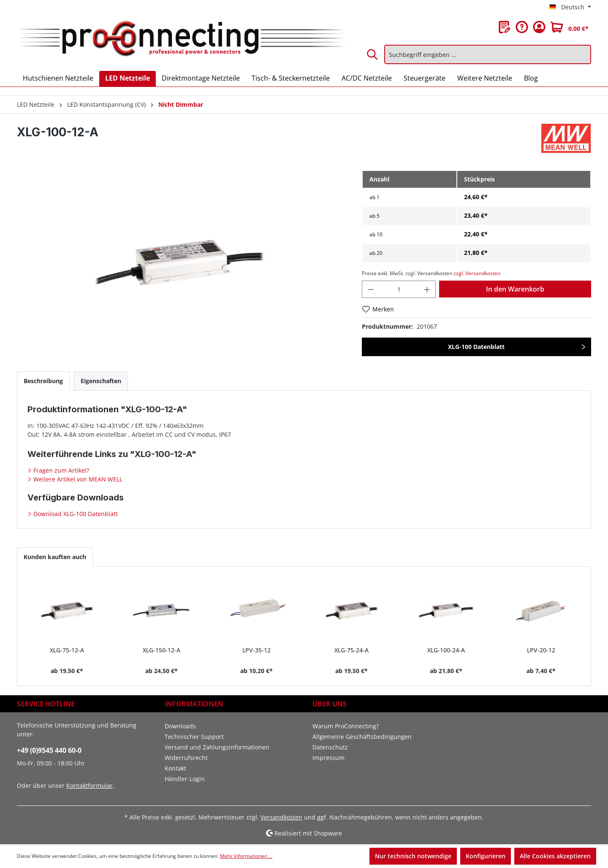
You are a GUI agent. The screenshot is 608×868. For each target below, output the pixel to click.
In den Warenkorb (515, 289)
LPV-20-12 (541, 650)
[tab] (43, 381)
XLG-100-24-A (446, 650)
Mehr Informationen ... (246, 856)
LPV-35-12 (256, 650)
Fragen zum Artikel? (60, 470)
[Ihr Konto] (539, 27)
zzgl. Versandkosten (477, 273)
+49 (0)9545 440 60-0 (49, 750)
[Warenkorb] (570, 27)
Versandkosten (281, 817)
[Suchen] (373, 54)
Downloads (180, 726)
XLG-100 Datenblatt (476, 347)
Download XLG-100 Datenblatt (75, 514)
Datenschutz (330, 747)
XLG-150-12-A (161, 650)
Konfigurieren (486, 856)
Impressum (328, 758)
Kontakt (175, 768)
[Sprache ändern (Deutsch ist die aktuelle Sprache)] (570, 7)
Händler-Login (185, 779)
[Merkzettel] (505, 27)
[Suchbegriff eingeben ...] (488, 54)
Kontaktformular (90, 786)
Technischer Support (194, 737)
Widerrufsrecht (186, 758)
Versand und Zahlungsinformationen (217, 747)
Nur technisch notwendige (413, 856)
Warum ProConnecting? (346, 726)
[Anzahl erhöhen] (427, 289)
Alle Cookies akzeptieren (555, 856)
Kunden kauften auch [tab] (55, 557)
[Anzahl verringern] (371, 289)
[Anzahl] (399, 289)
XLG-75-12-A (67, 650)
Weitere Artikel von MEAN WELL (77, 479)
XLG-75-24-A (351, 650)
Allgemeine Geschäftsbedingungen (362, 737)
